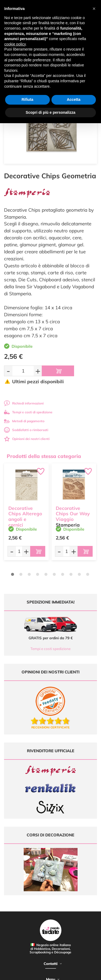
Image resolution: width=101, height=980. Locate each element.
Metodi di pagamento (24, 421)
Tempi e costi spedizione (50, 649)
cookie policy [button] (15, 44)
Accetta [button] (74, 100)
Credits (83, 973)
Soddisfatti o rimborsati (26, 430)
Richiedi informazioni (24, 403)
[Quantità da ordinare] (23, 371)
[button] (94, 9)
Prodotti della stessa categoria (44, 456)
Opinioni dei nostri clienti (27, 439)
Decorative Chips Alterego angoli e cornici (25, 516)
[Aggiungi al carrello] (58, 371)
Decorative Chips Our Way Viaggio (73, 514)
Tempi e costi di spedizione (28, 412)
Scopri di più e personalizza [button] (50, 112)
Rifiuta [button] (27, 100)
